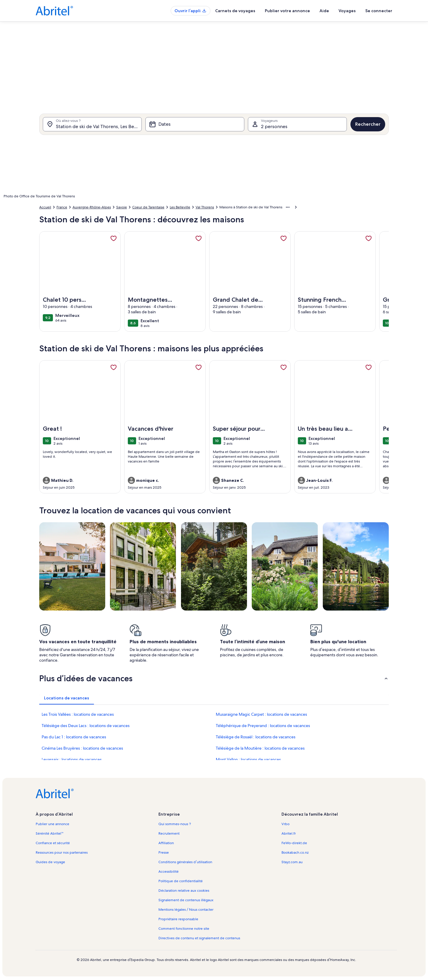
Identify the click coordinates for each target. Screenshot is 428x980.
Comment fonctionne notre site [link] (184, 929)
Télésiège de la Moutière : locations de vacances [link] (260, 748)
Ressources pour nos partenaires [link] (62, 852)
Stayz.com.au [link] (292, 862)
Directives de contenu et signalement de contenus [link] (199, 938)
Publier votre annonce (287, 11)
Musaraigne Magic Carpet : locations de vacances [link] (261, 714)
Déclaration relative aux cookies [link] (184, 891)
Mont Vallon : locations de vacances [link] (248, 759)
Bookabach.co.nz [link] (295, 852)
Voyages (347, 11)
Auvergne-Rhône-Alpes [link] (92, 207)
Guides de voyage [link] (50, 862)
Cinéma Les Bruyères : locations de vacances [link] (82, 748)
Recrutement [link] (169, 833)
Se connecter (379, 11)
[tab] (67, 698)
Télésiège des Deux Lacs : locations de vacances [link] (86, 726)
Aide (324, 11)
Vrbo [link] (285, 824)
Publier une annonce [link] (52, 824)
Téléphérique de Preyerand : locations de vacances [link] (263, 726)
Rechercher (368, 124)
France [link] (62, 207)
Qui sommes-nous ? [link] (175, 824)
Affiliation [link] (166, 843)
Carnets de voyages (235, 11)
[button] (214, 678)
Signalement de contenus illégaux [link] (186, 900)
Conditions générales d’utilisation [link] (185, 862)
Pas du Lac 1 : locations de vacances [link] (74, 737)
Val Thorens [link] (205, 207)
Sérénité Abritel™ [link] (50, 833)
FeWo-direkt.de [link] (294, 843)
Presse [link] (164, 852)
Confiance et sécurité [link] (53, 843)
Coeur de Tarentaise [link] (148, 207)
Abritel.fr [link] (289, 833)
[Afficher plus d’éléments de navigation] (288, 207)
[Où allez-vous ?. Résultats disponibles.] (92, 124)
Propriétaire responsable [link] (178, 919)
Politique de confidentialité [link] (181, 881)
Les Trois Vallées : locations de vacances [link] (78, 714)
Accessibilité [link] (169, 872)
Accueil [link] (45, 207)
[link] (114, 238)
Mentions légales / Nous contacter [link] (186, 910)
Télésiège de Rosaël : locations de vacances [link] (256, 737)
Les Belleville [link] (180, 207)
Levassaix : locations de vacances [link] (72, 759)
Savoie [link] (122, 207)
